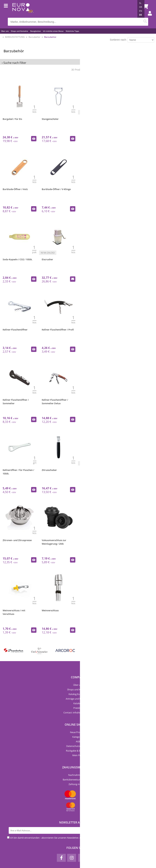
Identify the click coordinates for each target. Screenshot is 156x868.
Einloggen (148, 17)
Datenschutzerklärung (78, 746)
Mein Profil (78, 755)
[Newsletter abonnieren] (146, 830)
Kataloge (78, 703)
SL (140, 3)
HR (141, 7)
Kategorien (78, 737)
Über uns (5, 31)
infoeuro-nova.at (83, 713)
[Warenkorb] (145, 6)
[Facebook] (61, 858)
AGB (78, 741)
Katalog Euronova (78, 694)
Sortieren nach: (118, 40)
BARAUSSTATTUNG (15, 37)
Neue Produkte (78, 732)
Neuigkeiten (36, 31)
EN (141, 11)
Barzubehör (34, 37)
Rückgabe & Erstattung (78, 751)
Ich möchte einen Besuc (53, 31)
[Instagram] (72, 858)
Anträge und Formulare (78, 699)
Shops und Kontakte (19, 31)
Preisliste (78, 708)
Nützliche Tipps (72, 31)
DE (141, 15)
